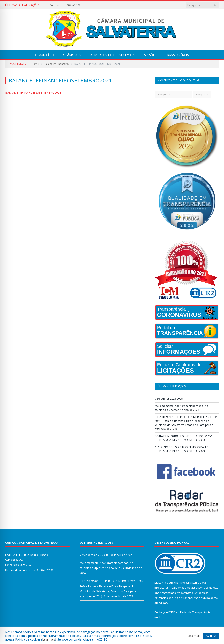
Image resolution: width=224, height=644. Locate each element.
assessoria (198, 588)
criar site (179, 583)
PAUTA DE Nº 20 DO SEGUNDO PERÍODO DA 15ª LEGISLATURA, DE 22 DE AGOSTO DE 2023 (183, 438)
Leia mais (49, 639)
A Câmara (70, 55)
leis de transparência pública (192, 598)
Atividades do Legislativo (111, 55)
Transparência (177, 55)
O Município (45, 55)
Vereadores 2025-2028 (66, 5)
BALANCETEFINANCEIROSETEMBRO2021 (33, 92)
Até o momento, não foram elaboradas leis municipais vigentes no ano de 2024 (181, 408)
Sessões (150, 55)
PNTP (172, 612)
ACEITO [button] (211, 635)
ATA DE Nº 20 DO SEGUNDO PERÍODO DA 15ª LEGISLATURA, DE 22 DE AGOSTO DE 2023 (182, 449)
